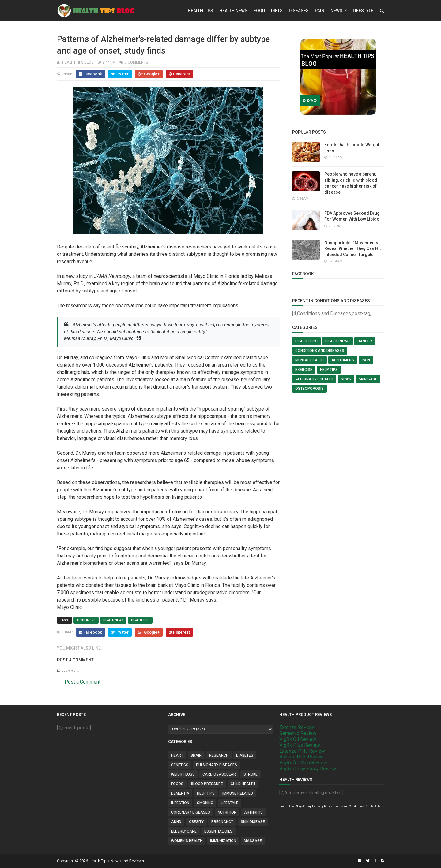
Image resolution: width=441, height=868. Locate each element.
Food (259, 11)
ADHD (176, 822)
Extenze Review (297, 727)
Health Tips (200, 11)
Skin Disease (253, 822)
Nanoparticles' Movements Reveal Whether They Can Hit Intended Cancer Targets (352, 249)
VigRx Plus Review (300, 745)
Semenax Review (298, 733)
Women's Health (187, 841)
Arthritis (253, 812)
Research (219, 755)
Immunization (223, 841)
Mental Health (309, 360)
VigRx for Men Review (303, 763)
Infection (180, 803)
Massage (253, 841)
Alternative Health (314, 379)
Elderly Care (184, 831)
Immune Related (238, 793)
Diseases (299, 11)
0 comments (136, 62)
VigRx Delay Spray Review (308, 769)
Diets (277, 11)
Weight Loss (183, 774)
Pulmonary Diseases (217, 765)
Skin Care (368, 379)
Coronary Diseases (191, 812)
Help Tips (329, 370)
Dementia (180, 793)
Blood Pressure (207, 784)
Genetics (180, 765)
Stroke (251, 774)
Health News (233, 11)
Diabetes (245, 755)
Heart (177, 755)
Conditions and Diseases (320, 351)
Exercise (304, 370)
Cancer (365, 341)
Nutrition (227, 812)
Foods (177, 784)
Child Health (243, 784)
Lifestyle (363, 11)
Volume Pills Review (302, 757)
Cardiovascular (219, 774)
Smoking (205, 803)
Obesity (196, 822)
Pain (320, 11)
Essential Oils (218, 831)
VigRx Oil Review (298, 739)
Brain (196, 755)
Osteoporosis (309, 389)
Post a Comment (83, 682)
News (336, 11)
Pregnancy (222, 822)
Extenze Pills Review (302, 751)
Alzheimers (86, 620)
